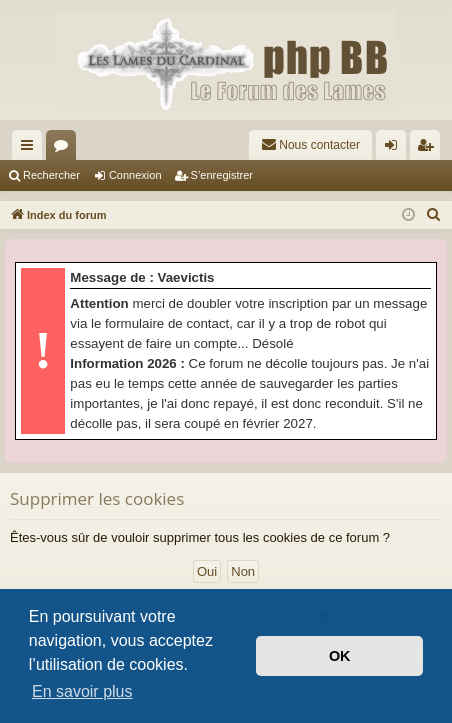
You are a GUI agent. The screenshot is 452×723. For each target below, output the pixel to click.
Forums (65, 149)
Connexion (135, 175)
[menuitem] (310, 145)
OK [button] (340, 656)
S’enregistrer (222, 175)
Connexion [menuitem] (395, 149)
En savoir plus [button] (82, 691)
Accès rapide (31, 149)
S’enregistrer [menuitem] (429, 149)
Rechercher (51, 175)
